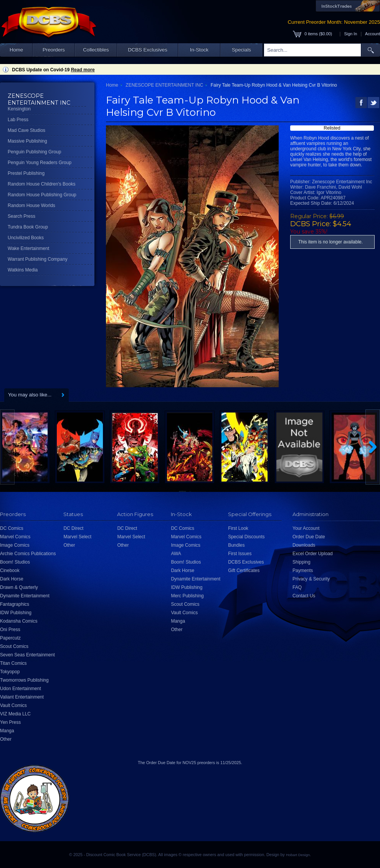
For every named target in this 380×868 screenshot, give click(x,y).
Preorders (54, 50)
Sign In (351, 34)
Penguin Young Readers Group (40, 163)
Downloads (304, 545)
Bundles (236, 545)
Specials (241, 50)
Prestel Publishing (26, 173)
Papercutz (10, 638)
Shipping (302, 562)
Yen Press (10, 722)
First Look (238, 528)
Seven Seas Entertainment (27, 655)
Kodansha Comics (19, 621)
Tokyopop (10, 672)
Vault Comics (13, 705)
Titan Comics (13, 663)
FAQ (297, 587)
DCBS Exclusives (148, 50)
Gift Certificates (244, 570)
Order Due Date (309, 537)
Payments (303, 570)
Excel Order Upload (313, 554)
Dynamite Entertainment (25, 596)
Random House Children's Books (41, 184)
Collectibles (96, 50)
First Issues (240, 554)
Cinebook (10, 570)
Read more (83, 70)
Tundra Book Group (28, 227)
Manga (7, 731)
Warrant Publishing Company (38, 259)
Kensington (19, 109)
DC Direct (73, 528)
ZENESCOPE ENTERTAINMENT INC (164, 85)
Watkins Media (23, 270)
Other (6, 739)
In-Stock (199, 50)
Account (373, 34)
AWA (176, 554)
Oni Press (10, 630)
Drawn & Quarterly (19, 587)
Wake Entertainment (28, 248)
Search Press (21, 216)
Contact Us (304, 596)
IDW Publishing (16, 613)
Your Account (306, 528)
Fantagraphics (15, 604)
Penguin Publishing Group (34, 152)
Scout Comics (14, 646)
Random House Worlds (31, 205)
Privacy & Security (311, 579)
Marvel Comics (15, 537)
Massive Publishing (27, 141)
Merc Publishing (187, 596)
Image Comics (15, 545)
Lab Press (18, 120)
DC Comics (12, 528)
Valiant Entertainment (22, 697)
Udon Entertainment (21, 689)
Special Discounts (246, 537)
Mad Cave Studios (26, 130)
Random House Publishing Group (42, 195)
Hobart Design (298, 855)
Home (16, 50)
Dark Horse (12, 579)
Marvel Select (77, 537)
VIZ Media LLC (15, 714)
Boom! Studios (15, 562)
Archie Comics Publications (28, 554)
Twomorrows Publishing (24, 680)
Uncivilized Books (26, 238)
